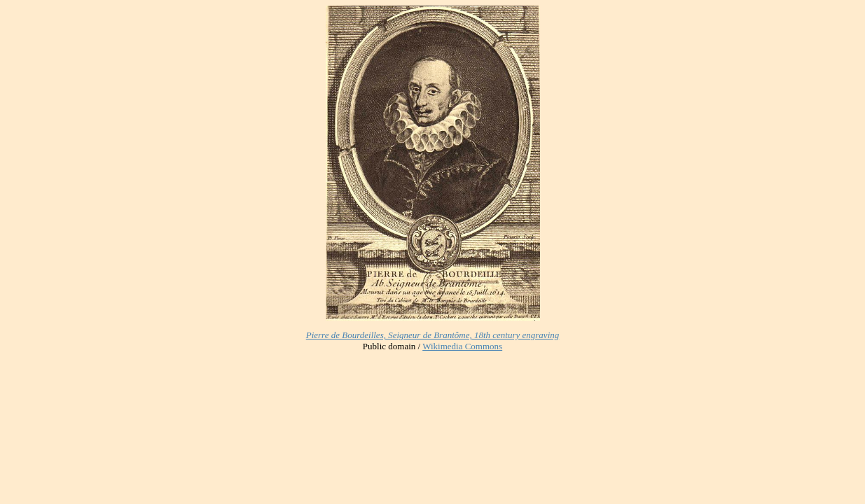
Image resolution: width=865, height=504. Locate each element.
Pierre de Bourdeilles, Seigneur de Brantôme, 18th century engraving (433, 335)
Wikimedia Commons (462, 346)
